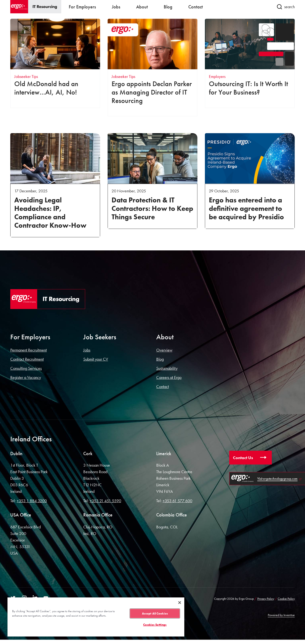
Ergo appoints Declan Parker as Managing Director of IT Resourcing (152, 92)
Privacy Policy (266, 599)
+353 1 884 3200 (32, 501)
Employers (217, 76)
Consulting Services (26, 368)
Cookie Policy (286, 599)
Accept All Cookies (155, 613)
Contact (163, 386)
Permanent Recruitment (29, 350)
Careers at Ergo (169, 377)
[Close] (180, 603)
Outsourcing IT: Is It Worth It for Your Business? (248, 88)
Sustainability (167, 368)
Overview (164, 350)
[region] (96, 617)
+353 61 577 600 (177, 501)
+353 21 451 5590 (105, 501)
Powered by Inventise (281, 615)
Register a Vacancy (26, 377)
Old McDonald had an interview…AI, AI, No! (46, 88)
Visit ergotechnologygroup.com (277, 479)
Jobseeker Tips (26, 76)
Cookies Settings (155, 625)
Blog (160, 359)
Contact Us (243, 458)
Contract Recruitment (27, 359)
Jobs (87, 350)
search (286, 7)
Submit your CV (96, 359)
